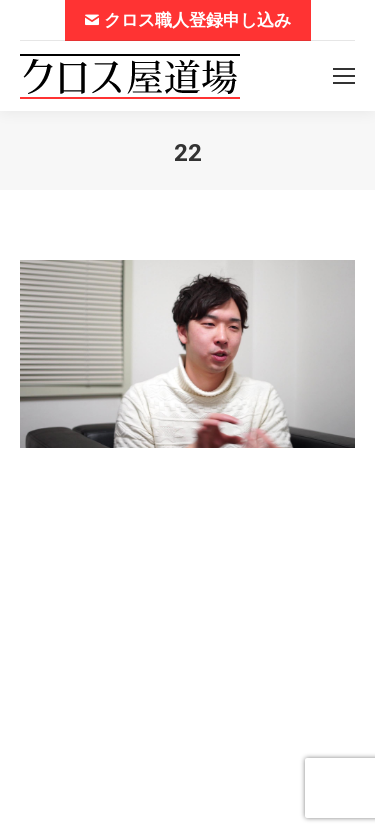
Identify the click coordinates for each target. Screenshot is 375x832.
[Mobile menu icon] (344, 76)
